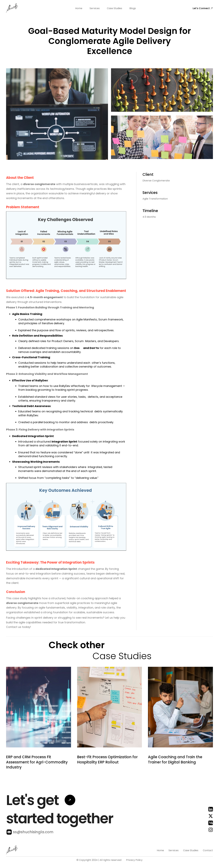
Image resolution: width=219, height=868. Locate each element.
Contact (208, 864)
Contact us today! (19, 627)
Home (79, 8)
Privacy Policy (134, 860)
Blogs (133, 8)
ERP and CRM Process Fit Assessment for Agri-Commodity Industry (37, 775)
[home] (12, 8)
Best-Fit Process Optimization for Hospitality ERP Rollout (107, 773)
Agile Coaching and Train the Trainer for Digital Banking (175, 773)
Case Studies (115, 8)
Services (95, 8)
